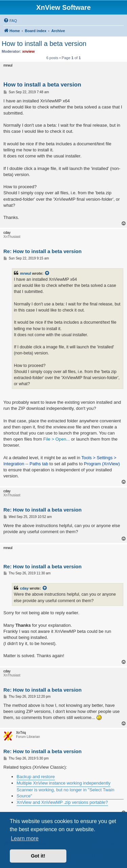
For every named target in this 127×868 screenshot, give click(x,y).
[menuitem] (10, 21)
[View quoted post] (47, 273)
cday (24, 588)
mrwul (26, 273)
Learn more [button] (25, 838)
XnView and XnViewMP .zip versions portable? (62, 802)
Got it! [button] (38, 856)
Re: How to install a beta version (43, 251)
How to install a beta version (44, 44)
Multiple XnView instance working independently (63, 783)
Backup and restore (36, 777)
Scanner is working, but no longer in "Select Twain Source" (65, 793)
